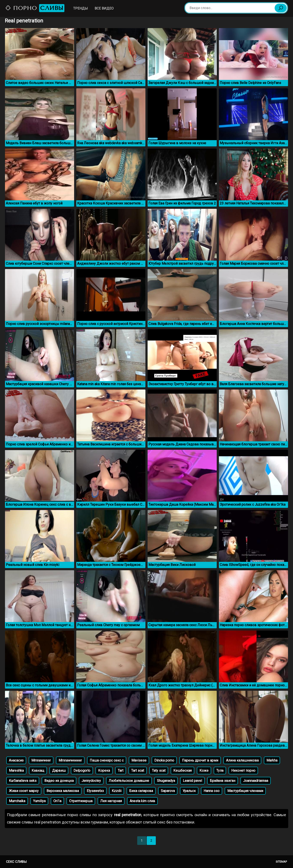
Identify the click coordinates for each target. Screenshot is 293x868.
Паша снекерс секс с (107, 760)
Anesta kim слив (142, 801)
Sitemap (281, 862)
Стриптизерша (81, 801)
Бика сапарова (141, 791)
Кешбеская (182, 771)
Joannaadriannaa (256, 781)
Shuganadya (166, 781)
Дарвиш (59, 771)
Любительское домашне (129, 781)
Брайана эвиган (223, 781)
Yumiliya (39, 801)
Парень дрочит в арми (200, 760)
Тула (220, 771)
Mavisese (139, 760)
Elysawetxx (95, 791)
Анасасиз (16, 760)
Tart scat (138, 771)
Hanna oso (212, 791)
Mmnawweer (41, 760)
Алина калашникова (242, 760)
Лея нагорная (111, 801)
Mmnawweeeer (70, 760)
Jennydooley (91, 781)
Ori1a (57, 801)
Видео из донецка (59, 781)
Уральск (189, 791)
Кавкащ (38, 771)
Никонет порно (243, 771)
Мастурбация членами (245, 791)
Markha (272, 760)
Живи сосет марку (24, 791)
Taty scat (159, 771)
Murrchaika (17, 801)
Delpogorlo (82, 771)
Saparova (168, 791)
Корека (104, 771)
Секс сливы (16, 862)
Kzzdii (117, 791)
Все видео (104, 8)
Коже (204, 771)
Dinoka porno (164, 760)
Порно (35, 8)
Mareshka (16, 771)
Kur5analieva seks (23, 781)
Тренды (81, 8)
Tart (121, 771)
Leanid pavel (192, 781)
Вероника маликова (63, 791)
